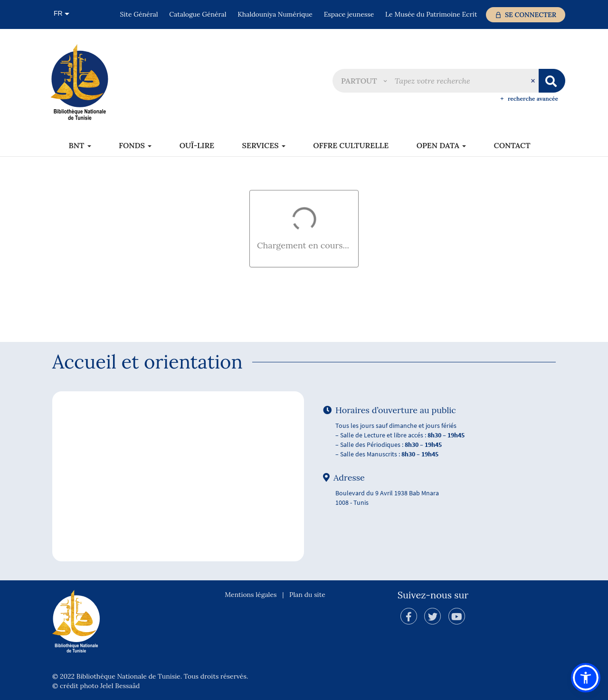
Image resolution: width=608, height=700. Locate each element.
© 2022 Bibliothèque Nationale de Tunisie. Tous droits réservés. (150, 676)
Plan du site (307, 595)
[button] (364, 81)
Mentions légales (251, 595)
